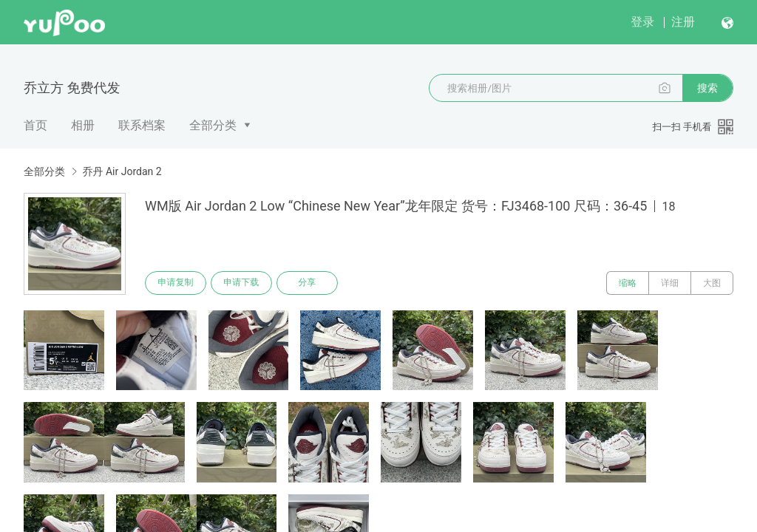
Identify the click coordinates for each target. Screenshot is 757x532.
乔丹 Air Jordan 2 (122, 171)
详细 (670, 283)
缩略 (628, 283)
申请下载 (242, 283)
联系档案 (142, 125)
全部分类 (213, 125)
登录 (642, 22)
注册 (683, 22)
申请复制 (176, 283)
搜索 (707, 88)
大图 (712, 283)
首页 (35, 125)
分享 (309, 283)
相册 (83, 125)
